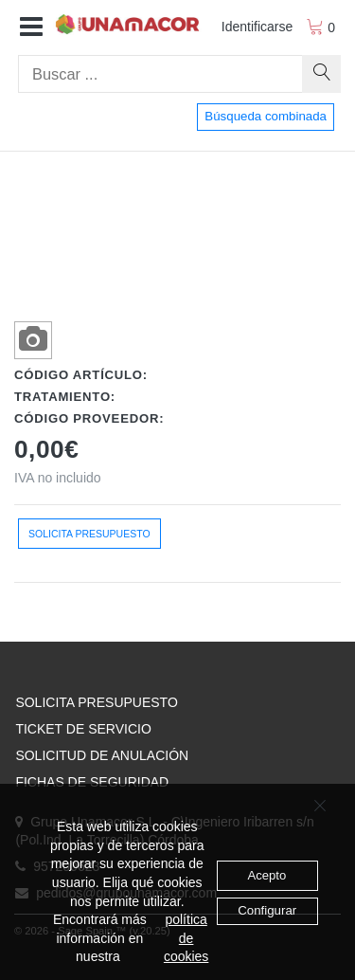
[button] (31, 27)
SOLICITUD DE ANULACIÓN (102, 755)
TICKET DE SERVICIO (83, 729)
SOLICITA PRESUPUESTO (96, 702)
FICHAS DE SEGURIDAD (92, 782)
